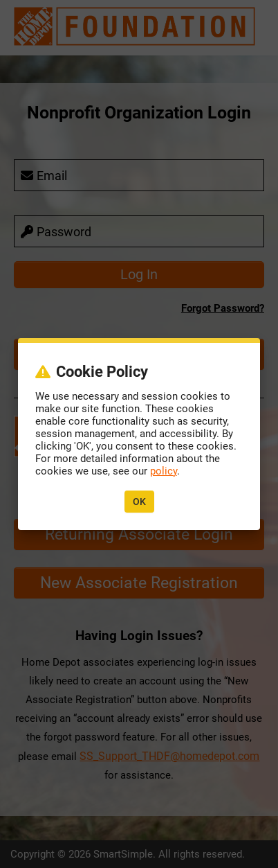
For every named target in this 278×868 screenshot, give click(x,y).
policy (164, 471)
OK (139, 502)
